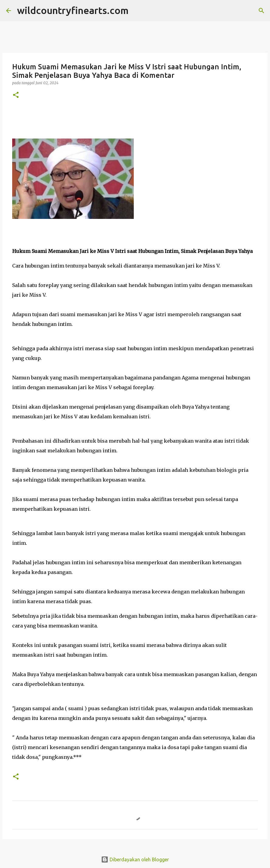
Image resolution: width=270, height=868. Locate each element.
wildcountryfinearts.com (73, 10)
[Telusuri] (137, 11)
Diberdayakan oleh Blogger (135, 859)
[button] (16, 95)
